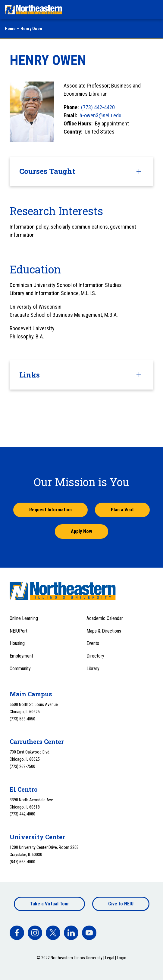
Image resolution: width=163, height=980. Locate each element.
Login (122, 958)
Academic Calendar (105, 618)
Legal (110, 958)
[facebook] (17, 933)
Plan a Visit (122, 510)
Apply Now (81, 531)
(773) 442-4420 (98, 107)
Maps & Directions (104, 631)
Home (10, 29)
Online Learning (24, 618)
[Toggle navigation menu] (153, 10)
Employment (21, 656)
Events (93, 643)
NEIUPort (19, 631)
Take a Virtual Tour (49, 904)
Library (93, 669)
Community (20, 669)
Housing (17, 643)
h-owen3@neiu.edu (100, 115)
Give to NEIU (121, 904)
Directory (95, 656)
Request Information (50, 510)
